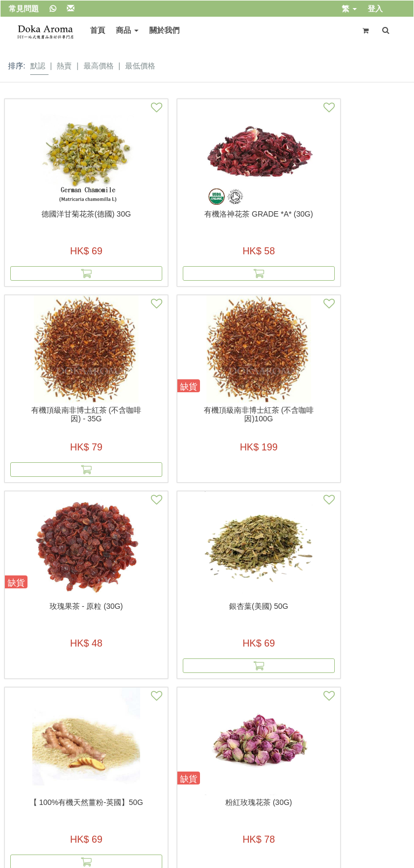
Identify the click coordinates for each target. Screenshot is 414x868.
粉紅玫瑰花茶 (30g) (362, 410)
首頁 (94, 30)
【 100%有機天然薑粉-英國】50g (259, 414)
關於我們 (161, 30)
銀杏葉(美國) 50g (155, 410)
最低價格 (140, 66)
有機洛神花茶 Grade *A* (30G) (155, 218)
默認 (38, 66)
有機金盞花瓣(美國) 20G (155, 606)
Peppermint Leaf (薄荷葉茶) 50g (52, 610)
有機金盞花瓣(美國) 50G (259, 606)
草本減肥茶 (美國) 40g (362, 606)
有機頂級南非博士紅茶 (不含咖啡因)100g (362, 218)
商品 (123, 30)
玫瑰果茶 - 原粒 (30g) (52, 410)
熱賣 (64, 66)
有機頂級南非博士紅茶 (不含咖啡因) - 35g (259, 218)
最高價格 (99, 66)
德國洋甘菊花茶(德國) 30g (51, 218)
